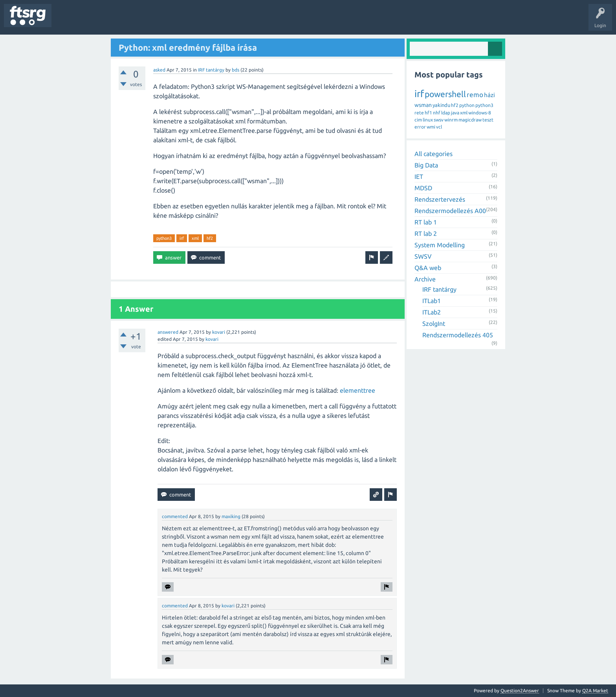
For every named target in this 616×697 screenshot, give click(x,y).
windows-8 (480, 113)
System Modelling (440, 245)
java (455, 113)
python (467, 105)
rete (419, 113)
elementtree (357, 390)
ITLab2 (432, 312)
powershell (445, 94)
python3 (164, 238)
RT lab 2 (426, 234)
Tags (131, 21)
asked (159, 70)
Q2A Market (595, 691)
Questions (68, 21)
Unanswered (101, 21)
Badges (180, 21)
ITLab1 (432, 301)
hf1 (428, 113)
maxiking (231, 516)
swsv (439, 120)
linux (428, 120)
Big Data (426, 165)
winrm (451, 120)
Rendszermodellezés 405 (458, 335)
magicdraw (470, 120)
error (420, 127)
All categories (434, 154)
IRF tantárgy (211, 70)
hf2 (210, 238)
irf (182, 238)
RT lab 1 (426, 222)
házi (489, 95)
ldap (446, 113)
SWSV (423, 256)
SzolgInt (434, 324)
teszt (488, 120)
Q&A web (428, 268)
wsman (423, 105)
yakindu (441, 105)
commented (175, 516)
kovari (219, 332)
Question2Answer (520, 691)
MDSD (423, 188)
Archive (425, 279)
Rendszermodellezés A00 (450, 211)
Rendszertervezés (440, 199)
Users (156, 21)
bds (236, 70)
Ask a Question (232, 21)
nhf (437, 113)
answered (168, 332)
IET (419, 177)
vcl (439, 127)
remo (475, 95)
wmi (431, 127)
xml (195, 238)
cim (418, 120)
